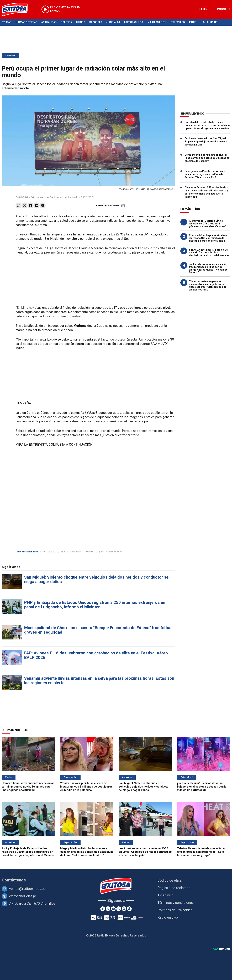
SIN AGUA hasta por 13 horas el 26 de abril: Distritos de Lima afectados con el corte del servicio (209, 252)
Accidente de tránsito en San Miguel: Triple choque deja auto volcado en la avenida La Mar (206, 142)
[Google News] (124, 909)
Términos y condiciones (176, 903)
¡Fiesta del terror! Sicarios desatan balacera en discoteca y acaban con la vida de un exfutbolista (202, 787)
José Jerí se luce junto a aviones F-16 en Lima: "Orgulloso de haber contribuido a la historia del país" (145, 852)
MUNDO (90, 552)
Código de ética (170, 880)
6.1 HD (203, 9)
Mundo (81, 22)
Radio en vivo (168, 917)
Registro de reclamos (174, 888)
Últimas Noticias (26, 22)
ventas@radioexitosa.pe (27, 889)
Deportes (96, 22)
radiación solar (116, 552)
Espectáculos (134, 22)
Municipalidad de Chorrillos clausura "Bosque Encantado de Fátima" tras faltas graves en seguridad (98, 630)
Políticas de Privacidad (175, 910)
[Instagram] (119, 909)
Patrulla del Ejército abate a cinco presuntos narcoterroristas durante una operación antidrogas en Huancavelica (207, 125)
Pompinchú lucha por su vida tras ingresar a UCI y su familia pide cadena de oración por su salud (208, 238)
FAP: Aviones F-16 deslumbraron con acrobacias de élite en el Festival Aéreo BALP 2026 (96, 655)
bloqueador (76, 552)
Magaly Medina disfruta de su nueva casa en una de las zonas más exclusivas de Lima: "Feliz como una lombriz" (87, 852)
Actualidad (49, 22)
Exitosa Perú (159, 22)
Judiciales (113, 22)
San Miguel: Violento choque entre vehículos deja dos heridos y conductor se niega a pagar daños (96, 579)
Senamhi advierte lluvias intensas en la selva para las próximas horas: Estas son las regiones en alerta (99, 681)
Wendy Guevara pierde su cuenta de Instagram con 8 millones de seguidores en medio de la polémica (86, 787)
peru (101, 552)
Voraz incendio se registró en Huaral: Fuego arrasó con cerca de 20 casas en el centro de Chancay (207, 158)
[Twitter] (108, 909)
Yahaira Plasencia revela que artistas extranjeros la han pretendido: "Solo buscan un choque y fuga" (201, 852)
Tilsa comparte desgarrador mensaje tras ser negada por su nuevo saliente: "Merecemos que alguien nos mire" (208, 286)
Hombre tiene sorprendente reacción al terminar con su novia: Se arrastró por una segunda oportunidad (28, 787)
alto (63, 552)
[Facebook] (103, 909)
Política (66, 22)
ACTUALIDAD (49, 552)
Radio (193, 22)
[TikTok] (129, 909)
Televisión (178, 22)
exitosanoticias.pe (23, 896)
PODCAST (224, 9)
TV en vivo (165, 895)
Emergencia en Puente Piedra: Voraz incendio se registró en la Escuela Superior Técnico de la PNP (206, 174)
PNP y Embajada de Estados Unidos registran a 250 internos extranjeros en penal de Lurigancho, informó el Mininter (95, 605)
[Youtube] (113, 909)
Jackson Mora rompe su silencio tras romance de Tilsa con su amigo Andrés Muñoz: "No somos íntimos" (208, 268)
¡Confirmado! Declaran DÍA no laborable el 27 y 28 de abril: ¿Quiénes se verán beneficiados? (208, 224)
